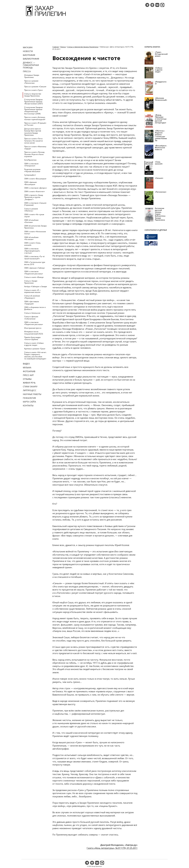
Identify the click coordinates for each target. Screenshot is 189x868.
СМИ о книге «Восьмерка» (35, 179)
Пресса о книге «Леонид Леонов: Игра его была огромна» (34, 154)
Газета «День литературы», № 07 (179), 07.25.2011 (112, 848)
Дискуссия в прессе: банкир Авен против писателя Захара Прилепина (33, 132)
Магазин (28, 47)
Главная (56, 47)
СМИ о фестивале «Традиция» (32, 303)
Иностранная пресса (33, 328)
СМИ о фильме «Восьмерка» (30, 183)
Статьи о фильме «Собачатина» (31, 318)
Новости (28, 51)
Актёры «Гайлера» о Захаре (36, 286)
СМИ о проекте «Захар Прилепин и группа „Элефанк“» (34, 197)
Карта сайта (29, 402)
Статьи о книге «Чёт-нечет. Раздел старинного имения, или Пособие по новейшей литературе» (35, 355)
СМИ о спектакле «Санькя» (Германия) (35, 204)
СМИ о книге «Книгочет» (34, 191)
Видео (26, 364)
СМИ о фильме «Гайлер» (35, 268)
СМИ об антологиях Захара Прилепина (35, 227)
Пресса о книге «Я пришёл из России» (35, 124)
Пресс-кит (28, 375)
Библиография (31, 59)
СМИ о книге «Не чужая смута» (34, 215)
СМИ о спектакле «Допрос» (36, 188)
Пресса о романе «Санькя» (35, 87)
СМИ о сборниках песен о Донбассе (35, 308)
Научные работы (32, 394)
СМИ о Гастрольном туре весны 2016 (35, 263)
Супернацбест (30, 175)
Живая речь (29, 383)
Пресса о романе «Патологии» (31, 82)
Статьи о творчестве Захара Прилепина (33, 95)
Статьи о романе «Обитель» (31, 210)
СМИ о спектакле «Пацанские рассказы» (34, 272)
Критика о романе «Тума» (35, 349)
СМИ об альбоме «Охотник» (31, 221)
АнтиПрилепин (30, 160)
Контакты (28, 405)
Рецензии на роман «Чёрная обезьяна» (32, 170)
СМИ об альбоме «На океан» (31, 238)
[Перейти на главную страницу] (46, 16)
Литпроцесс (30, 390)
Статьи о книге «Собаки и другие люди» (34, 344)
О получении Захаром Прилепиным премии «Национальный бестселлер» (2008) (33, 110)
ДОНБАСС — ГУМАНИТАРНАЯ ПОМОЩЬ (31, 65)
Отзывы (27, 379)
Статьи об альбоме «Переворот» (32, 297)
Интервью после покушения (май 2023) (34, 333)
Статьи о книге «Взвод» (34, 277)
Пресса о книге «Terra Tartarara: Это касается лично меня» (33, 141)
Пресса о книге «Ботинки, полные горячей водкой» (35, 118)
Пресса (27, 71)
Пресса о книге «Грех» (34, 90)
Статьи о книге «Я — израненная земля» (33, 291)
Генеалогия (29, 398)
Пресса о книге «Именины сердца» (35, 148)
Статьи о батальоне (32, 313)
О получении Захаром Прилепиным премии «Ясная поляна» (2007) (34, 102)
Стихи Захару (30, 386)
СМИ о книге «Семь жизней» (32, 244)
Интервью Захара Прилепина (32, 76)
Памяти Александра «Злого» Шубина (32, 338)
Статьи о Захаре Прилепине (31, 282)
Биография (29, 55)
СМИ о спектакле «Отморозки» (31, 165)
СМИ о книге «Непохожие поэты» (35, 233)
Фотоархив (29, 371)
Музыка (27, 367)
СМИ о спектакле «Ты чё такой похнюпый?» (34, 257)
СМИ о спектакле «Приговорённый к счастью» (32, 251)
